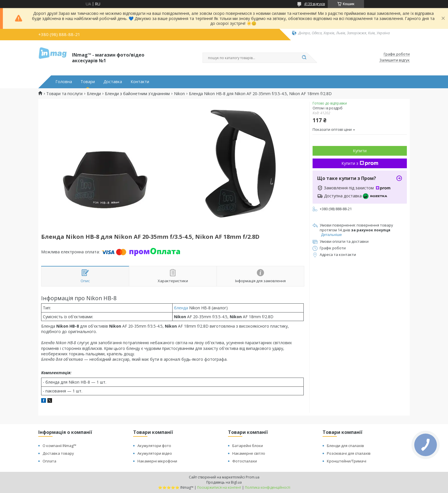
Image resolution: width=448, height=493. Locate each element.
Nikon (179, 94)
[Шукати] (304, 58)
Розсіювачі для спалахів (349, 453)
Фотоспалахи (245, 461)
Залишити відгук (395, 60)
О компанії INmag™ (59, 446)
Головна (64, 82)
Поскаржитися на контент (219, 487)
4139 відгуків (314, 4)
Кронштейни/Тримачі (347, 461)
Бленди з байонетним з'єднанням (137, 94)
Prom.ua (253, 477)
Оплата (49, 461)
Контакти (140, 82)
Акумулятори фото (154, 446)
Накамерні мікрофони (157, 461)
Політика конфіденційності (268, 487)
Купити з (360, 163)
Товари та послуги (64, 94)
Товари (88, 82)
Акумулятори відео (155, 453)
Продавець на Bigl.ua (224, 482)
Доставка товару (58, 453)
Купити (360, 151)
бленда (181, 308)
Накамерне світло (249, 453)
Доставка (113, 82)
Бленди (94, 94)
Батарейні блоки (248, 446)
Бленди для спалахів (345, 446)
